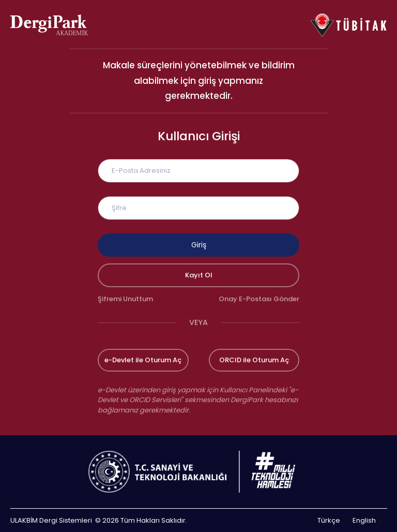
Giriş (199, 245)
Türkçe (329, 520)
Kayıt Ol (199, 275)
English (364, 520)
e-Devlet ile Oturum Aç (143, 360)
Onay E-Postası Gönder (259, 299)
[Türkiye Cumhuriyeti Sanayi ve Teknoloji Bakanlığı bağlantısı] (198, 471)
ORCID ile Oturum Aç (254, 360)
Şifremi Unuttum (125, 299)
